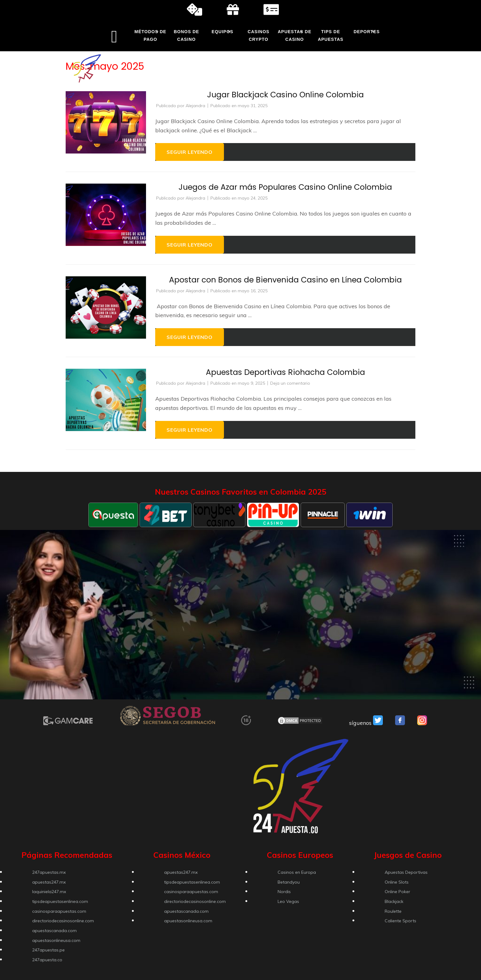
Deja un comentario (290, 383)
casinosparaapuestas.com (59, 911)
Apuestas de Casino (294, 35)
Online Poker (397, 892)
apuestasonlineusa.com (56, 940)
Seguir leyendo (190, 152)
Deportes (367, 32)
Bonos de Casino (186, 35)
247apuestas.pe (48, 950)
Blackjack (394, 901)
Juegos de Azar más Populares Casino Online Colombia (285, 187)
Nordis (284, 892)
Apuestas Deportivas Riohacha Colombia (285, 372)
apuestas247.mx (49, 882)
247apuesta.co (47, 960)
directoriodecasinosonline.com (63, 921)
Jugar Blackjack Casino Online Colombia (285, 95)
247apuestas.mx (49, 872)
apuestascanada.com (54, 931)
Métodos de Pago (150, 35)
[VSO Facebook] (400, 723)
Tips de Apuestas (331, 35)
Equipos (223, 32)
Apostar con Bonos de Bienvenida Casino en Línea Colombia (285, 280)
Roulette (393, 911)
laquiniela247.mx (49, 892)
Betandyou (289, 882)
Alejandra (195, 106)
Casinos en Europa (297, 872)
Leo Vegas (288, 901)
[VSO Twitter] (378, 723)
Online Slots (397, 882)
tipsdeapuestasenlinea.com (60, 901)
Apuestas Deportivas (406, 872)
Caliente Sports (400, 921)
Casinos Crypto (258, 35)
